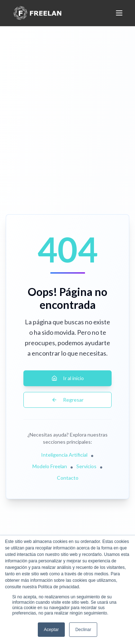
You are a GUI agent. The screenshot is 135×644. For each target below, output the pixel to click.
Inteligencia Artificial (64, 455)
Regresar (67, 400)
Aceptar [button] (51, 630)
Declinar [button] (83, 630)
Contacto (68, 478)
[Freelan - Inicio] (37, 13)
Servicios (86, 466)
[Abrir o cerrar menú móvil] (119, 13)
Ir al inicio (68, 378)
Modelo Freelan (50, 466)
